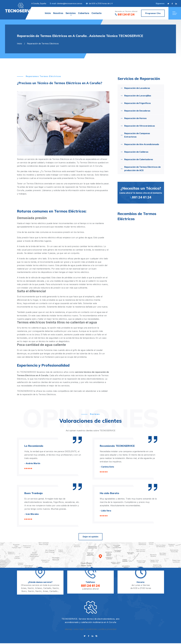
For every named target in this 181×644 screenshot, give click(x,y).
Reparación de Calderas (136, 152)
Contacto (97, 13)
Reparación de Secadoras (137, 111)
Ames (24, 588)
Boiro (24, 591)
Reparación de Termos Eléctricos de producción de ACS (142, 169)
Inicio (48, 13)
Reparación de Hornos (135, 118)
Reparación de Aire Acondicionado (142, 144)
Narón (31, 588)
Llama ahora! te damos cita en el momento (141, 192)
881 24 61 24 (125, 14)
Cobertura (84, 13)
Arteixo (39, 588)
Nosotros (58, 13)
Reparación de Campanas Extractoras (137, 135)
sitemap (69, 629)
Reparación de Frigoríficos (138, 103)
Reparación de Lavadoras (137, 88)
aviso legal (79, 629)
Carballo (47, 588)
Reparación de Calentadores (139, 159)
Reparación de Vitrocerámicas (140, 126)
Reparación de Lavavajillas (138, 96)
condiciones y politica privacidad (101, 629)
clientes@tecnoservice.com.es (70, 3)
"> (21, 8)
